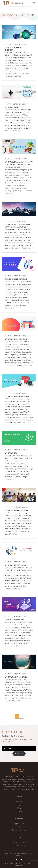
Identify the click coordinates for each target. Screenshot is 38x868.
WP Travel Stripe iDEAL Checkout (15, 49)
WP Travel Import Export (16, 565)
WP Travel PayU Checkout (16, 339)
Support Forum (19, 824)
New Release (12, 44)
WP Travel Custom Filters (16, 677)
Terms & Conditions (20, 842)
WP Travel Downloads (15, 620)
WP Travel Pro (11, 453)
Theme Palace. (22, 853)
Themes (19, 802)
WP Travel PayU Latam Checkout (19, 162)
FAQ (19, 827)
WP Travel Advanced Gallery (18, 224)
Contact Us (19, 811)
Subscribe (19, 753)
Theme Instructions (19, 830)
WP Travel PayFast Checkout (17, 396)
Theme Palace (17, 3)
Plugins (23, 44)
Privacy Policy (20, 846)
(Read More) (17, 76)
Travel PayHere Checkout (16, 279)
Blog (19, 808)
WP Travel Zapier (12, 107)
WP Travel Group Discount (17, 510)
